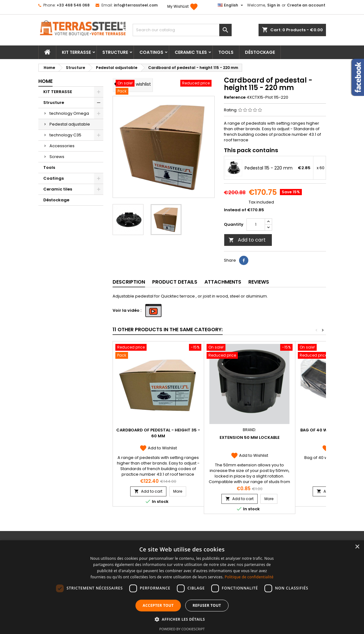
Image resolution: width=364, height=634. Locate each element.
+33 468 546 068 (73, 5)
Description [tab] (129, 282)
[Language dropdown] (231, 5)
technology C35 (65, 135)
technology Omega (69, 113)
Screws (57, 157)
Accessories (62, 146)
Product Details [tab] (175, 282)
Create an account (306, 5)
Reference (235, 97)
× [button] (357, 547)
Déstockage (260, 52)
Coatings (151, 52)
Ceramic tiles (191, 52)
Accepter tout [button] (158, 605)
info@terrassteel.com (136, 5)
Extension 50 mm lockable (250, 437)
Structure (115, 52)
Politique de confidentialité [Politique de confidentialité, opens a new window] (249, 577)
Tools (226, 52)
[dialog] (182, 587)
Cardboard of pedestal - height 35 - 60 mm (158, 433)
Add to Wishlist (158, 448)
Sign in (274, 5)
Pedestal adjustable (70, 124)
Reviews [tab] (259, 282)
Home (45, 81)
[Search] (182, 30)
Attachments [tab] (223, 282)
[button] (182, 619)
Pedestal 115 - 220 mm (269, 168)
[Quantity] (256, 225)
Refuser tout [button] (207, 605)
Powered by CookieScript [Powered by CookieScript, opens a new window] (182, 629)
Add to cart (247, 240)
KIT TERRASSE (76, 52)
